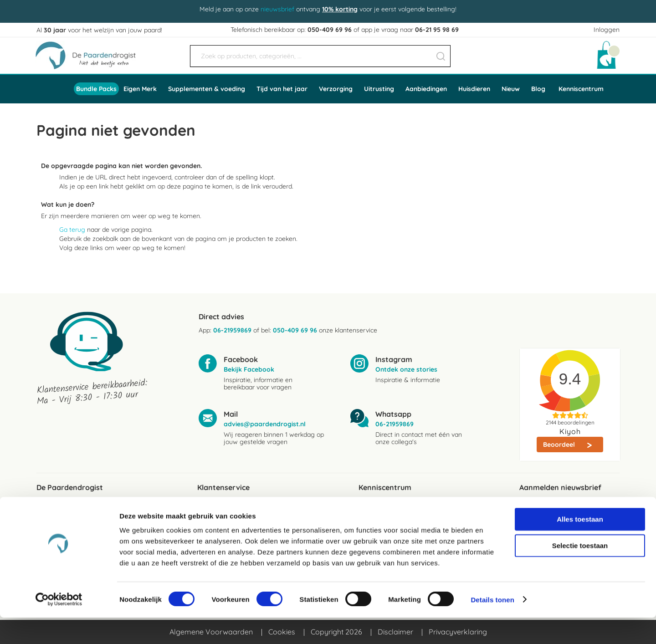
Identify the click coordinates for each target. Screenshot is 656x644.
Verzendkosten (222, 507)
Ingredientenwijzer (389, 521)
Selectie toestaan (580, 572)
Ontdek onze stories (406, 369)
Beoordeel (560, 445)
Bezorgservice (221, 521)
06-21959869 (232, 330)
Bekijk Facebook (249, 369)
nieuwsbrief (277, 9)
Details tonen (492, 626)
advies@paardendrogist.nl (265, 424)
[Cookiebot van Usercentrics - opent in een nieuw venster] (59, 626)
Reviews (50, 507)
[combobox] (320, 56)
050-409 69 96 (330, 30)
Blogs (368, 507)
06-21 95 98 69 (437, 30)
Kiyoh (570, 431)
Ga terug (72, 230)
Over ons (51, 521)
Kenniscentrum (581, 89)
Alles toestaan (580, 545)
